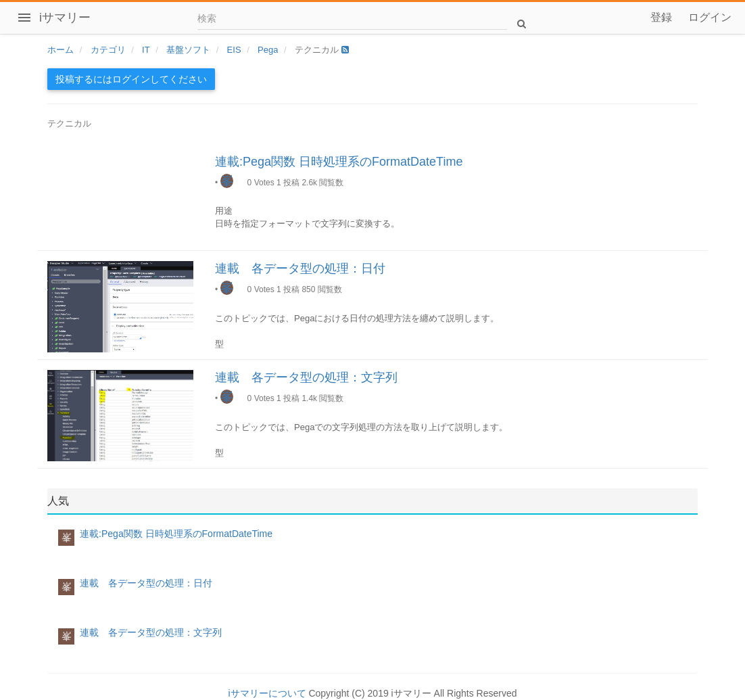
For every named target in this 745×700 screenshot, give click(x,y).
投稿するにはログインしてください (131, 79)
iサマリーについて (267, 693)
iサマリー (65, 18)
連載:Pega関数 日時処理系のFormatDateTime (339, 162)
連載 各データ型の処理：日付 (300, 269)
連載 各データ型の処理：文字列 (306, 377)
